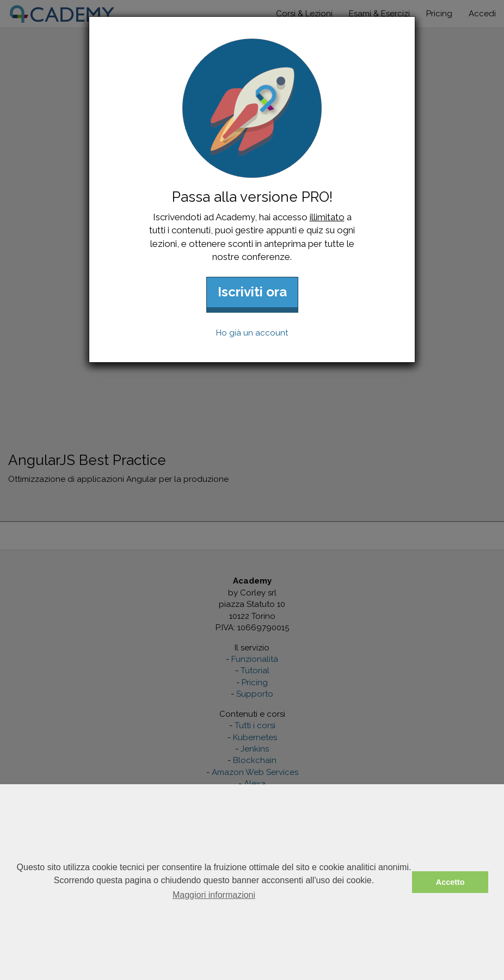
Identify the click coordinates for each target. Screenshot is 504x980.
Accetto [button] (450, 882)
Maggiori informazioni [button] (214, 895)
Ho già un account (252, 333)
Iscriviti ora (252, 292)
